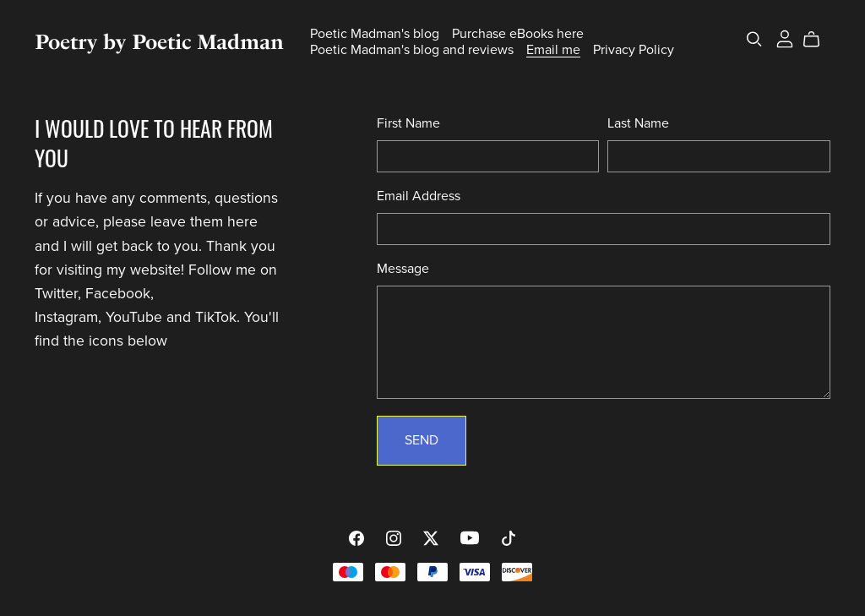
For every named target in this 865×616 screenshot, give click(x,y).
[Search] (754, 39)
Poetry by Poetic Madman (159, 42)
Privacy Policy (634, 50)
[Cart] (818, 40)
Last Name (638, 123)
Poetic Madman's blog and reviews (412, 50)
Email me (553, 50)
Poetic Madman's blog (375, 34)
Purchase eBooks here (518, 34)
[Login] (785, 38)
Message (403, 269)
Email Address (419, 196)
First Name (408, 123)
